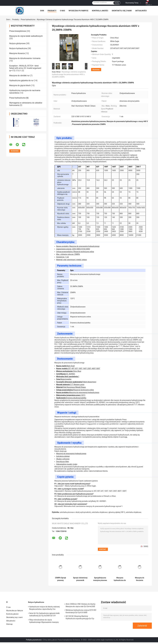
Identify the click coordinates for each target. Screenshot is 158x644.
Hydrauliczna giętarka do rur (21, 80)
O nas (63, 11)
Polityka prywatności (34, 640)
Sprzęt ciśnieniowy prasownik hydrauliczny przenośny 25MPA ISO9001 (80, 579)
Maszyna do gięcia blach (20, 85)
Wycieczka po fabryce (78, 11)
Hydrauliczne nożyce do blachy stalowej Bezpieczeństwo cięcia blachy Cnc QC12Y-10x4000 (45, 608)
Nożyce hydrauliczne (18, 48)
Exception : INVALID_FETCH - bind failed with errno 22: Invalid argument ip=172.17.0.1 (25, 68)
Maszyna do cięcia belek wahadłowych (26, 36)
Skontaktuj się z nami (122, 11)
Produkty (52, 11)
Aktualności (141, 11)
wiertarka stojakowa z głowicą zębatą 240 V (108, 512)
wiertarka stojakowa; (134, 512)
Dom (42, 11)
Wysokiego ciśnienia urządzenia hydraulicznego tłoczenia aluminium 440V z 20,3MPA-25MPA (69, 74)
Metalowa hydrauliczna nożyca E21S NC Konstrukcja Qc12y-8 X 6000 (81, 611)
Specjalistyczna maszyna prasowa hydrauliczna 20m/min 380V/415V (100, 579)
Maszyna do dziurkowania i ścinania (25, 58)
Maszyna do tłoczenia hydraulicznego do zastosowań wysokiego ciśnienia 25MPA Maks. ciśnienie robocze (140, 579)
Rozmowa (96, 70)
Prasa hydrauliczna (28, 20)
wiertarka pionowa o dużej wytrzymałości (75, 512)
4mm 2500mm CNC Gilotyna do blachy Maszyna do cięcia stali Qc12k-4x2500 (81, 605)
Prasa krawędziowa (18, 31)
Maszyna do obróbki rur (19, 76)
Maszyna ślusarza (17, 53)
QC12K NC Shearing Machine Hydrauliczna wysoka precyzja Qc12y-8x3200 (80, 618)
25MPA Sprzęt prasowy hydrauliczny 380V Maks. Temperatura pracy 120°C (61, 579)
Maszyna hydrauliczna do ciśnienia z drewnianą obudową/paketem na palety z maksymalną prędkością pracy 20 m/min (120, 579)
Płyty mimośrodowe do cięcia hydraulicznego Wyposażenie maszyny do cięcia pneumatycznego (44, 621)
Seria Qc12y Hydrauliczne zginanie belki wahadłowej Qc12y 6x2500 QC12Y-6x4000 (45, 615)
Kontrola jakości (100, 11)
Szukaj (117, 3)
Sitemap (9, 624)
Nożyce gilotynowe (17, 43)
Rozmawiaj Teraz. (132, 3)
